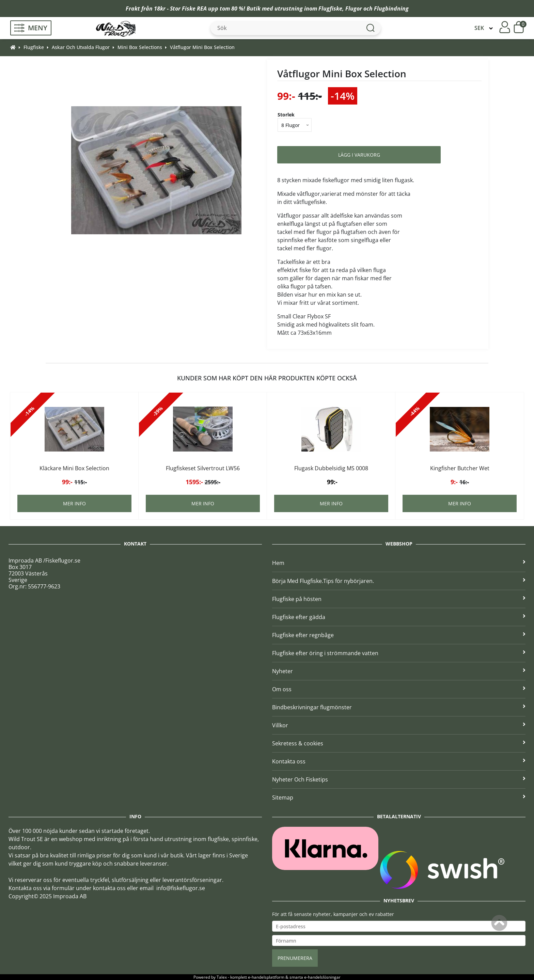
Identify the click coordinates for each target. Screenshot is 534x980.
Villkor (399, 725)
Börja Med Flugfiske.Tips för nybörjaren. (399, 581)
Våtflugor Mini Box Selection (202, 47)
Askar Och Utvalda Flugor (81, 47)
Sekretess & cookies (399, 743)
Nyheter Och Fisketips (399, 779)
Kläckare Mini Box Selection (74, 468)
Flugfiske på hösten (399, 599)
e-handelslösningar (322, 977)
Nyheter (399, 671)
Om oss (399, 689)
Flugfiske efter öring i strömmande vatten (399, 653)
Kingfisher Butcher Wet (460, 468)
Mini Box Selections (140, 47)
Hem (399, 563)
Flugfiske (330, 9)
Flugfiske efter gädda (399, 617)
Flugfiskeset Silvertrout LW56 (203, 468)
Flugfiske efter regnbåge (399, 635)
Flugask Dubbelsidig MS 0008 (331, 468)
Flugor (354, 9)
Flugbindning (391, 9)
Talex (222, 977)
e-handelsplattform (266, 977)
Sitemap (399, 797)
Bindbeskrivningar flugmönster (399, 707)
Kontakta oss (399, 761)
